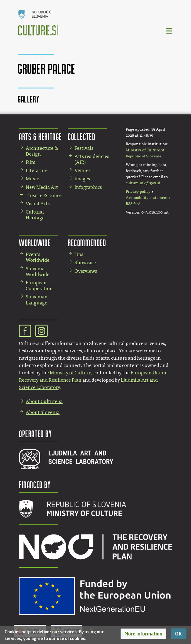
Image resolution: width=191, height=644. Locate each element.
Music (32, 179)
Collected (81, 137)
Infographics (88, 187)
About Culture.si (44, 401)
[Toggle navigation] (170, 31)
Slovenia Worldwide (38, 272)
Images (82, 179)
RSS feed (133, 204)
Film (31, 162)
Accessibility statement (147, 198)
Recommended (87, 243)
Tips (79, 254)
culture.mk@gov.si (143, 183)
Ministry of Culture (70, 373)
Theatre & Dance (44, 195)
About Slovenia (43, 412)
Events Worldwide (38, 257)
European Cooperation (39, 286)
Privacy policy (138, 192)
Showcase (85, 263)
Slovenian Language (37, 300)
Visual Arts (38, 204)
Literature (37, 170)
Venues (83, 170)
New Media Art (42, 187)
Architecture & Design (42, 151)
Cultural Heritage (35, 215)
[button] (143, 634)
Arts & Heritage (40, 137)
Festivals (84, 148)
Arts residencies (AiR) (92, 159)
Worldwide (35, 243)
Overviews (86, 271)
